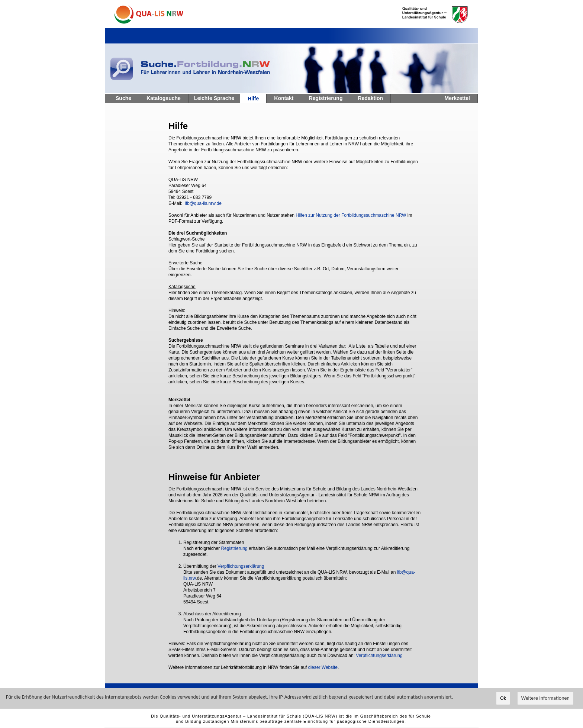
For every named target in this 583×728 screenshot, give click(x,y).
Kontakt (284, 98)
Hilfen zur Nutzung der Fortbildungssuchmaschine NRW (351, 215)
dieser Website (323, 667)
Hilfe (253, 99)
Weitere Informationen (545, 698)
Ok (503, 698)
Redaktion (370, 98)
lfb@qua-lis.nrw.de (203, 203)
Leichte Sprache (214, 98)
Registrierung (326, 98)
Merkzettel (457, 98)
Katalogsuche (164, 98)
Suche (123, 98)
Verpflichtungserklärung (241, 566)
